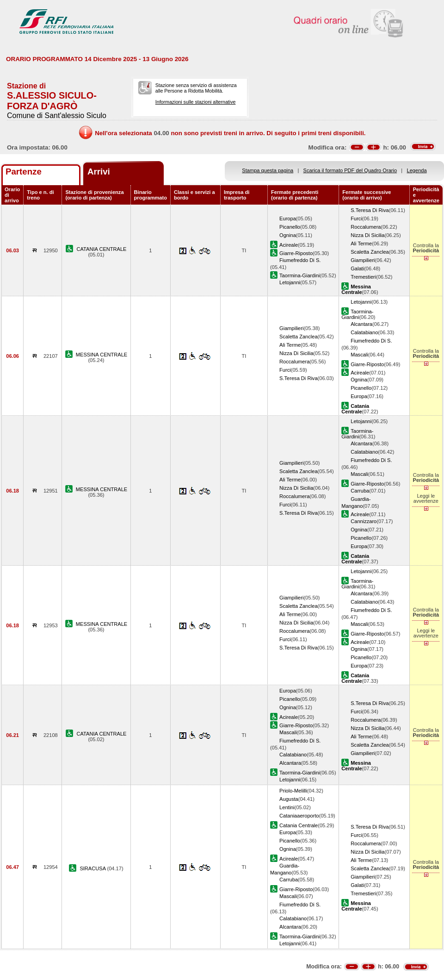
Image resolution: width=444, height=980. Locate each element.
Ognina (288, 235)
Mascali (359, 355)
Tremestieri (363, 277)
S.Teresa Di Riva (370, 210)
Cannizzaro (364, 521)
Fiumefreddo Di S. (300, 260)
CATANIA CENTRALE (102, 249)
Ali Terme (361, 243)
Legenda (417, 170)
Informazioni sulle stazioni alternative (196, 102)
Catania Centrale (299, 825)
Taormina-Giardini (299, 275)
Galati (357, 268)
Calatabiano (364, 332)
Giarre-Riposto (296, 253)
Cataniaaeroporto (299, 816)
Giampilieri (363, 260)
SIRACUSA (93, 868)
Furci (356, 218)
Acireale (289, 245)
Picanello (290, 227)
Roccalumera (366, 227)
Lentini (287, 807)
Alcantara (361, 324)
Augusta (289, 799)
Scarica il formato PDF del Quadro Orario (350, 170)
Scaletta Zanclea (370, 252)
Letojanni (290, 282)
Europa (288, 218)
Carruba (360, 491)
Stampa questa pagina (268, 170)
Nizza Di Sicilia (367, 235)
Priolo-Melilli (293, 791)
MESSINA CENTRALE (102, 355)
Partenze (24, 172)
